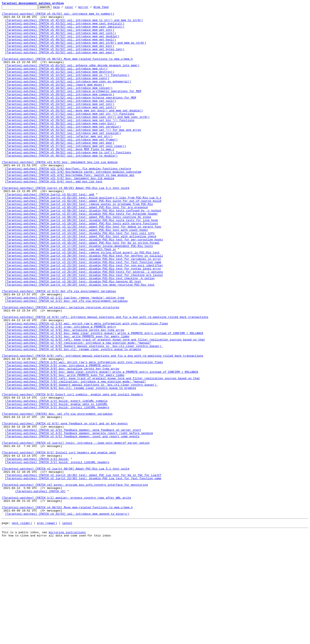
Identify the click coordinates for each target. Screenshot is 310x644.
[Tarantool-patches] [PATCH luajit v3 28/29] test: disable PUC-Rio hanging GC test (73, 337)
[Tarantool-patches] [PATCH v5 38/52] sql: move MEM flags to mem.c (60, 178)
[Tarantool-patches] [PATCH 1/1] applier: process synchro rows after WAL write (66, 596)
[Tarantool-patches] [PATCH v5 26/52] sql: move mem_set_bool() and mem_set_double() (74, 132)
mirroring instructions (67, 635)
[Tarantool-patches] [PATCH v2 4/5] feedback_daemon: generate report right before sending (79, 519)
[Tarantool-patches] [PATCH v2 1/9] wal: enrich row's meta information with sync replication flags (87, 387)
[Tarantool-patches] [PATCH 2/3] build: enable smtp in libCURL (56, 484)
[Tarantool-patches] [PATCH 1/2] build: (37, 550)
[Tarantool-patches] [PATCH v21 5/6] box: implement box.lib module (60, 213)
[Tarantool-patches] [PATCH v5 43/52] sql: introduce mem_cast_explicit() (65, 27)
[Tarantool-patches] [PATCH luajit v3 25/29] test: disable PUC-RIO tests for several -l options (84, 325)
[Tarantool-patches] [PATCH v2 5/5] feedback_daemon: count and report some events (72, 523)
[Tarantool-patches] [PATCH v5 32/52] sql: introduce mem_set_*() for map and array (73, 155)
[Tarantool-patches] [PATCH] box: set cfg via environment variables (57, 496)
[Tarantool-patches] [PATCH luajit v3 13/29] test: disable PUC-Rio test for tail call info (80, 279)
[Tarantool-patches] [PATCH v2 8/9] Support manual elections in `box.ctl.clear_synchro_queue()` (84, 414)
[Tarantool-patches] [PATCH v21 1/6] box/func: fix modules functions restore (68, 201)
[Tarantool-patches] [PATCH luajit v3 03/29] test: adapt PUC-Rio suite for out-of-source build (83, 240)
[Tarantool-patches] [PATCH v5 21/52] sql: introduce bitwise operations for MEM (71, 116)
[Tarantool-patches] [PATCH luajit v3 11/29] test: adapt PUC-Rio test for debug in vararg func (83, 271)
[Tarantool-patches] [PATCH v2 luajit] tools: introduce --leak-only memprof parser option (76, 530)
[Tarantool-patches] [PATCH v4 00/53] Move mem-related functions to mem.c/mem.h (67, 608)
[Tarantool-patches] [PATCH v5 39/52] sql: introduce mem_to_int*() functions (68, 182)
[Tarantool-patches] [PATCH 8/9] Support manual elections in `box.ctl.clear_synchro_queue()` (82, 461)
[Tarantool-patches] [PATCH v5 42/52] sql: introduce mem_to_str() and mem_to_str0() (74, 23)
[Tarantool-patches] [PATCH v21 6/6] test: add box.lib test (54, 217)
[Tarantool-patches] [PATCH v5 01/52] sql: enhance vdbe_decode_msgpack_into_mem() (72, 77)
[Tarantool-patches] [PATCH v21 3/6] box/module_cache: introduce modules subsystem (73, 205)
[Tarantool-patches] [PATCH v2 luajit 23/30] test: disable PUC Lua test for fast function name (83, 573)
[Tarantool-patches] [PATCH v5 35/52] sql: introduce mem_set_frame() (61, 166)
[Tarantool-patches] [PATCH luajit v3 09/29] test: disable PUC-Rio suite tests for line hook (82, 263)
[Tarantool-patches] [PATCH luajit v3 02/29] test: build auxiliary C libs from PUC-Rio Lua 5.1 (83, 236)
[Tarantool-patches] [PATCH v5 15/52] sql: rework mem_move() (55, 101)
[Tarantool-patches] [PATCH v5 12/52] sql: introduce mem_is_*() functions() (67, 89)
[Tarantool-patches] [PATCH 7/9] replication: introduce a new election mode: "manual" (76, 457)
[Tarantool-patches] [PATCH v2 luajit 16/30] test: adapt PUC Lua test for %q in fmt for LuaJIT (83, 569)
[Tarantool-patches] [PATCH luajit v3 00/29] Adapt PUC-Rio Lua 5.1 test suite (66, 225)
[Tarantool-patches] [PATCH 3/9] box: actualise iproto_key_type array (62, 441)
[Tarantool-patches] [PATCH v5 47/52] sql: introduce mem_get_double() (62, 43)
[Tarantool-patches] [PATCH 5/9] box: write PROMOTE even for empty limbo (65, 449)
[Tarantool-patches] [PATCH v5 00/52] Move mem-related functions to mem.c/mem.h (67, 70)
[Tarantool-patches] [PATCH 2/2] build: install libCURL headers (57, 554)
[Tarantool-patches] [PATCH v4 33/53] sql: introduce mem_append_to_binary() (67, 616)
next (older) (22, 626)
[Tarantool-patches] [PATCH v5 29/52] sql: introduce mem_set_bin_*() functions (70, 143)
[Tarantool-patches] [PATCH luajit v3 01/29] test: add (50, 232)
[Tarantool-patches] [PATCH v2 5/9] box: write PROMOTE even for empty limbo (67, 403)
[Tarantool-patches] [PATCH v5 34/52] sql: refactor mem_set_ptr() (59, 163)
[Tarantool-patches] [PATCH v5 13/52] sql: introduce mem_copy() (57, 93)
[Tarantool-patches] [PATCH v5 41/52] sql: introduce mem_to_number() (58, 15)
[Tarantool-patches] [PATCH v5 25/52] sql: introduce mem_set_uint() (61, 128)
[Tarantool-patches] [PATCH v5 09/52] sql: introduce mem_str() (56, 81)
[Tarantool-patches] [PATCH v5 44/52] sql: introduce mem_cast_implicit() (65, 31)
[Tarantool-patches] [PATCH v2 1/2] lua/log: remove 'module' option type (65, 356)
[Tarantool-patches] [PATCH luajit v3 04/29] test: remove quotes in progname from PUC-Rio (79, 244)
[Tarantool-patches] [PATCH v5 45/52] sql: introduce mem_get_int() (60, 35)
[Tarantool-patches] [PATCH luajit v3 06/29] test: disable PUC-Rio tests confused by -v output (83, 252)
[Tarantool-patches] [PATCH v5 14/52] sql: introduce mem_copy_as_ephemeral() (68, 97)
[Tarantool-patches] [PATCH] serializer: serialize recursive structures (60, 368)
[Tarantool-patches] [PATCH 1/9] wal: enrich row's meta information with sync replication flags (84, 434)
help (63, 8)
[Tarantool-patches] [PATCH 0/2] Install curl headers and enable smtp (59, 542)
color (76, 8)
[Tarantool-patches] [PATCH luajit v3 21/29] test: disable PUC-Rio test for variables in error (83, 310)
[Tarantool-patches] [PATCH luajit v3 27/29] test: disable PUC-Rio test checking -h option (80, 333)
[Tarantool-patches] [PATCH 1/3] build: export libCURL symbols (56, 480)
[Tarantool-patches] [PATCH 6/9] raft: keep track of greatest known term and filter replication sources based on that (103, 453)
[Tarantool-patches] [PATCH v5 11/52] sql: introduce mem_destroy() (60, 85)
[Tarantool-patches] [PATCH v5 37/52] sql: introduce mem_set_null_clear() (66, 174)
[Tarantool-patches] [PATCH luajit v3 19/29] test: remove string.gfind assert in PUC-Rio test (82, 302)
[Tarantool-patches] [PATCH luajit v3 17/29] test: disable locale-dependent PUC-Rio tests (79, 294)
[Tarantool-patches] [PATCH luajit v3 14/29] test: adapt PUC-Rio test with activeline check (81, 283)
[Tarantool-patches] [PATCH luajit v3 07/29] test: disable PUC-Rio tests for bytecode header (82, 256)
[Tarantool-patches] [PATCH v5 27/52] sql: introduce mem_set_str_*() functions (70, 136)
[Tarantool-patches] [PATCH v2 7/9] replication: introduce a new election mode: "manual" (78, 410)
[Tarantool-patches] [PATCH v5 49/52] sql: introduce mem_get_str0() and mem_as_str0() (76, 50)
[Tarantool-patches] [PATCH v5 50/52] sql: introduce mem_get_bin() (60, 54)
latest (67, 626)
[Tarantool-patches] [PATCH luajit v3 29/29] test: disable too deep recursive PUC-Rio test (80, 341)
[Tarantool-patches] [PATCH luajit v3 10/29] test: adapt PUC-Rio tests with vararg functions (82, 267)
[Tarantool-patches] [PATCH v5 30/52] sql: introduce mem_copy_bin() (61, 147)
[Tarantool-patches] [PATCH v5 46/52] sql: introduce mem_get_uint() (61, 39)
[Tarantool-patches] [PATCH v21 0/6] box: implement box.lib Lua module (60, 194)
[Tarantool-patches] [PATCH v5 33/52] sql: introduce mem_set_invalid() (63, 159)
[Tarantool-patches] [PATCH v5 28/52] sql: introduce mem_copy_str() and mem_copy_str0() (77, 139)
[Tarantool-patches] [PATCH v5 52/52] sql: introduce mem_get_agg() (60, 62)
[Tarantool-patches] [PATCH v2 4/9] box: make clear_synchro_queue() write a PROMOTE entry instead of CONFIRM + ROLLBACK (104, 399)
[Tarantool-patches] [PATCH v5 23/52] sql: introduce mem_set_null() (61, 120)
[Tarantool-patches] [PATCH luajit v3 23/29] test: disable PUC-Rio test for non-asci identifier (84, 317)
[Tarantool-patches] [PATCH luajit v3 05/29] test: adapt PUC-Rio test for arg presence (77, 248)
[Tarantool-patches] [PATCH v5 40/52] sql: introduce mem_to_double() (61, 186)
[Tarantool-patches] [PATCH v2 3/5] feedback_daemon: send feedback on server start (73, 515)
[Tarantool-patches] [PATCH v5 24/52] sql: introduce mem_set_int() (60, 124)
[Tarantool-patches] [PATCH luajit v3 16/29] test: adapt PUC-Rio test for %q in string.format (82, 290)
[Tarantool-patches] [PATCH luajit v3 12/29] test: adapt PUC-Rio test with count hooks (77, 275)
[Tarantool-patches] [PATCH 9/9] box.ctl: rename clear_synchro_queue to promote (71, 465)
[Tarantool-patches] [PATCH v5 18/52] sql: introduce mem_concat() (59, 105)
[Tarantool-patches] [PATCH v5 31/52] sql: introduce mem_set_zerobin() (63, 151)
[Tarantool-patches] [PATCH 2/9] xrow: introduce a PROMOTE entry (58, 438)
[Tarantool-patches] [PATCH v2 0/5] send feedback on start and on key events (65, 507)
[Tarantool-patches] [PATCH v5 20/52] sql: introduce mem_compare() (60, 112)
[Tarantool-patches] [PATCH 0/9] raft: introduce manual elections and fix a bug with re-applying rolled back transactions (102, 426)
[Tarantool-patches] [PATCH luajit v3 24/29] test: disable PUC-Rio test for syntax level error (83, 321)
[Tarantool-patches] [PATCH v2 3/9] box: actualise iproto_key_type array (65, 395)
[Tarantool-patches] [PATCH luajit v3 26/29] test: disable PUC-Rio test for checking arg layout (84, 329)
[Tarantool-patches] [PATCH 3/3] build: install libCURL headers (57, 488)
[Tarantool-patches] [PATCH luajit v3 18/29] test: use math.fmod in (61, 298)
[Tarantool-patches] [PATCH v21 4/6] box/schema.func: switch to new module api (70, 209)
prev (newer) (47, 626)
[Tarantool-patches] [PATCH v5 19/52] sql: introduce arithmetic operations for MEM (73, 108)
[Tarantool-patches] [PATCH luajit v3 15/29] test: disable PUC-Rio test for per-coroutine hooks (84, 287)
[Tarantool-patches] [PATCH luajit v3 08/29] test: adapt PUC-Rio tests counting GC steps (78, 259)
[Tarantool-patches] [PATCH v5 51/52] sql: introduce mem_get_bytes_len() (65, 58)
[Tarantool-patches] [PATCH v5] (40, 589)
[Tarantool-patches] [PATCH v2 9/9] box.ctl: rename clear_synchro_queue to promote (73, 418)
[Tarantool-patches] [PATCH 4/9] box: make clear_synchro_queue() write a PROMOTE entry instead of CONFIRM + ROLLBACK (102, 445)
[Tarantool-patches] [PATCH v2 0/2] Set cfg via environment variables (59, 348)
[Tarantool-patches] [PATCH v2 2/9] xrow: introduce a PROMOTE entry (61, 391)
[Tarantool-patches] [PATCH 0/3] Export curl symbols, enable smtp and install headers (72, 472)
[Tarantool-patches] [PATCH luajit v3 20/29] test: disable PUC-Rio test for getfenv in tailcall (84, 306)
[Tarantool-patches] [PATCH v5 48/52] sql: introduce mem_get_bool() (61, 46)
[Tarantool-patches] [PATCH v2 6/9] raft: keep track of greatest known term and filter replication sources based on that (105, 407)
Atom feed (108, 8)
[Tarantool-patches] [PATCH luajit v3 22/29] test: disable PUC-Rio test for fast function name (83, 314)
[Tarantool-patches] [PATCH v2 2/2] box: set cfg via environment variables (66, 360)
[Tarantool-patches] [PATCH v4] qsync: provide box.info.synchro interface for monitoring (75, 581)
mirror (90, 8)
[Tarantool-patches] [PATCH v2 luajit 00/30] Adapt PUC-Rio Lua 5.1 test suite (66, 561)
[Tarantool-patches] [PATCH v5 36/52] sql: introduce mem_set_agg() (60, 170)
